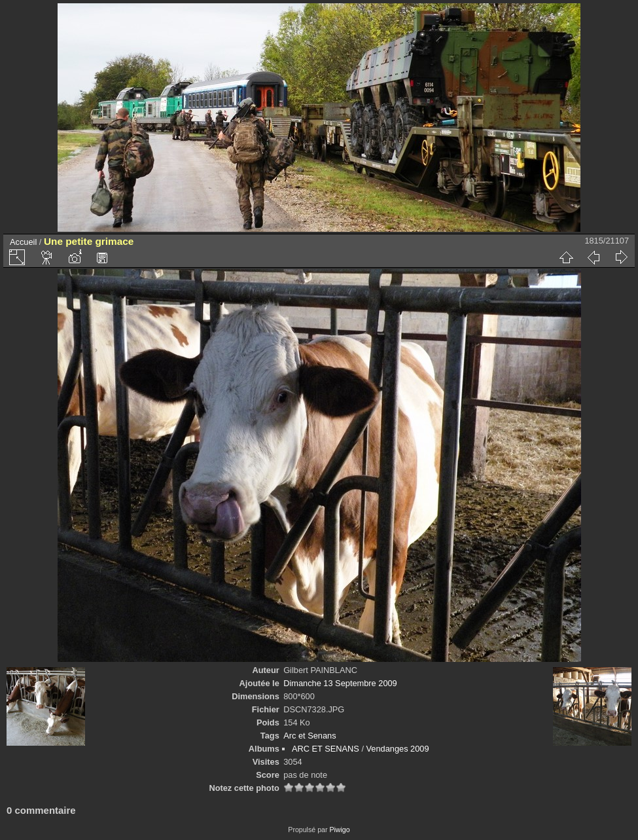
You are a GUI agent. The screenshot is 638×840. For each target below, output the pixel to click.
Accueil (23, 242)
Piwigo (339, 830)
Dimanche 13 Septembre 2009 (340, 683)
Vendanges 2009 (398, 749)
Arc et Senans (310, 736)
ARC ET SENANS (326, 749)
